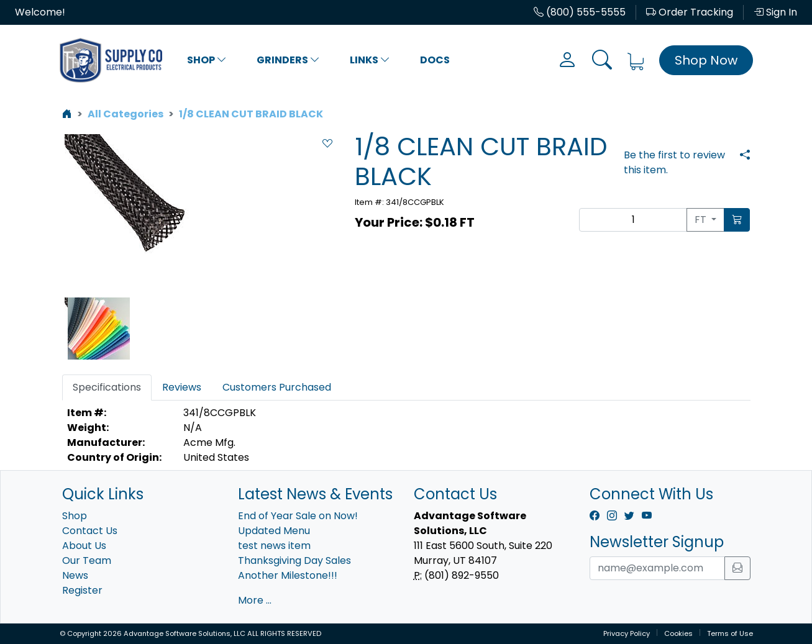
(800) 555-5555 (580, 12)
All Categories (125, 114)
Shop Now (706, 60)
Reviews (182, 387)
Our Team (87, 560)
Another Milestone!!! (288, 575)
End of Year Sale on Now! (298, 516)
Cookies (678, 633)
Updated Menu (274, 531)
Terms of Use (730, 633)
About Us (84, 546)
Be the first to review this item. (674, 162)
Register (82, 590)
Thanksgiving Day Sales (294, 560)
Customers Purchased (277, 387)
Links (370, 60)
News (75, 575)
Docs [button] (435, 60)
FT (702, 220)
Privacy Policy (627, 633)
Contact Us (90, 531)
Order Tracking (690, 12)
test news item (274, 546)
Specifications (107, 387)
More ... (255, 600)
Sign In (775, 12)
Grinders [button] (288, 60)
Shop (207, 60)
